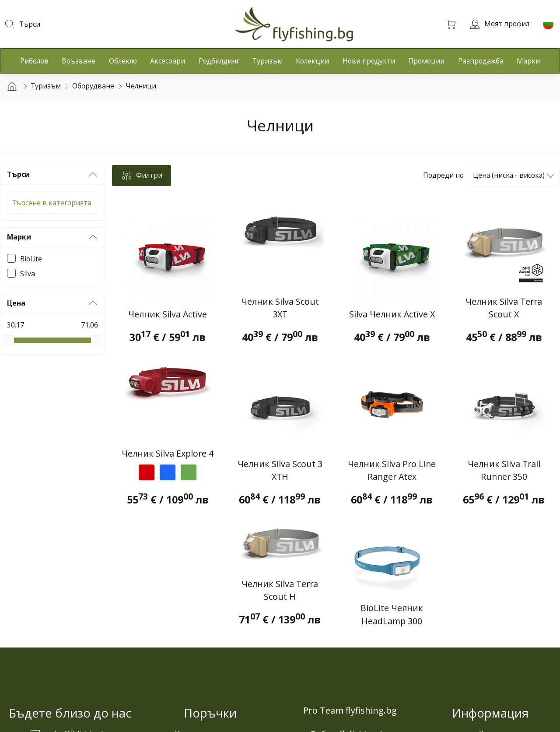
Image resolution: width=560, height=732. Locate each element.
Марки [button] (52, 237)
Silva (28, 274)
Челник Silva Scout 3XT (280, 308)
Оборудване (93, 86)
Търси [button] (52, 175)
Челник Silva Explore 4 (168, 453)
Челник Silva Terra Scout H (280, 590)
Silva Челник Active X (392, 314)
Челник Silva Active (168, 314)
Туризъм (46, 86)
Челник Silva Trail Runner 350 (504, 470)
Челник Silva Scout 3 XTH (280, 470)
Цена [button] (52, 303)
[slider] (9, 340)
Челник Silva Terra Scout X (504, 308)
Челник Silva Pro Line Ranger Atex (392, 470)
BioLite (31, 259)
